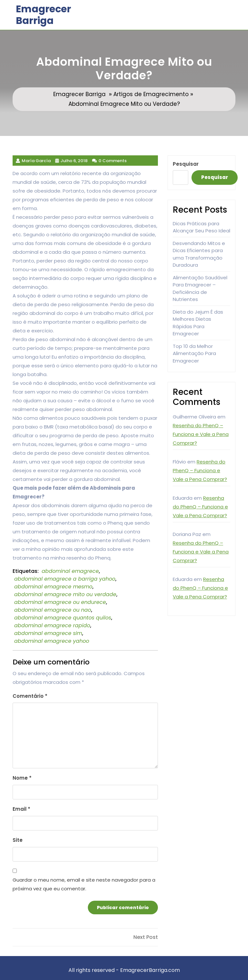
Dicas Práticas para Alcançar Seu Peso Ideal (201, 227)
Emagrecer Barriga (43, 15)
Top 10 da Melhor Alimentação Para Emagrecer (194, 353)
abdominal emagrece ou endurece (60, 602)
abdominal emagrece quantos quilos (63, 618)
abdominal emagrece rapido (52, 625)
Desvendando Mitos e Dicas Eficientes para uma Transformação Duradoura (199, 254)
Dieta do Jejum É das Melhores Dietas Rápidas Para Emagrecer (198, 323)
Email (21, 809)
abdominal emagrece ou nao (53, 610)
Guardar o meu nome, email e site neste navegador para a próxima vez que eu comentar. (84, 884)
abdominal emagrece (70, 571)
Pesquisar (186, 164)
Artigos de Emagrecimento (151, 94)
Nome (22, 778)
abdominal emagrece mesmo (53, 587)
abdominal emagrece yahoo (52, 641)
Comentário (30, 696)
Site (18, 840)
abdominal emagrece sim (48, 633)
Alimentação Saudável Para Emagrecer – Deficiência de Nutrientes (200, 289)
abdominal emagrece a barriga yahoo (65, 579)
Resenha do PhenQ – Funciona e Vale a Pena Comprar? (201, 434)
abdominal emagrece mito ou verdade (65, 594)
